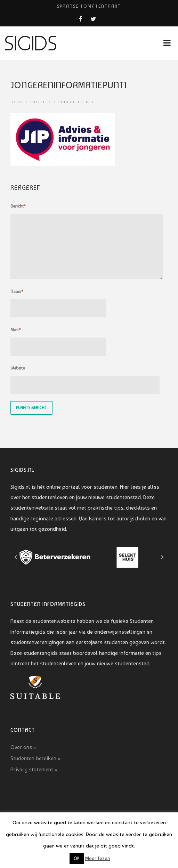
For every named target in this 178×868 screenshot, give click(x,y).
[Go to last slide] (16, 557)
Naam (17, 292)
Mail (16, 330)
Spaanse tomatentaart (89, 6)
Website (18, 368)
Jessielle (35, 102)
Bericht (18, 206)
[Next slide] (162, 557)
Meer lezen (98, 858)
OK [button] (77, 858)
